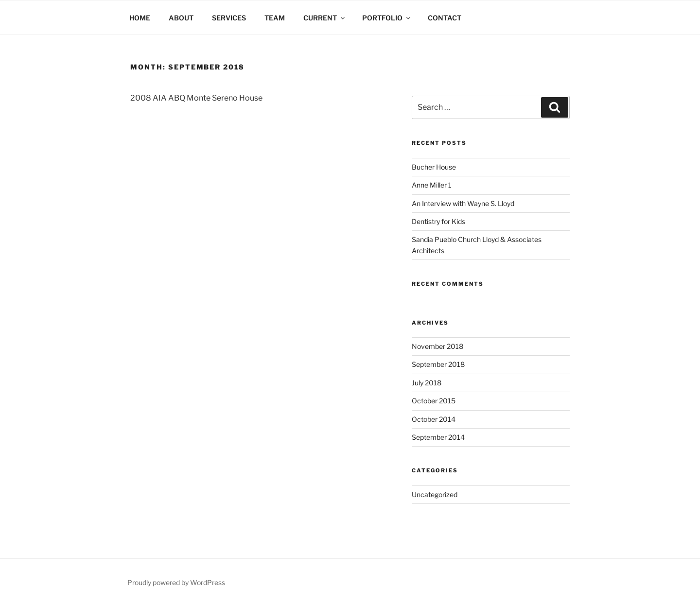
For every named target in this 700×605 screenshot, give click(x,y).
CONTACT (445, 18)
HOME (140, 18)
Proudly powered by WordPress (176, 582)
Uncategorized (435, 494)
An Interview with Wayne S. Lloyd (463, 203)
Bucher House (434, 167)
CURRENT (325, 18)
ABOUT (181, 18)
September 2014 (438, 437)
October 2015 (434, 401)
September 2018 (438, 364)
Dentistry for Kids (438, 221)
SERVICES (229, 18)
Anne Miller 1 (432, 185)
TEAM (275, 18)
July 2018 (427, 383)
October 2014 (434, 419)
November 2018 (437, 346)
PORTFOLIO (387, 18)
